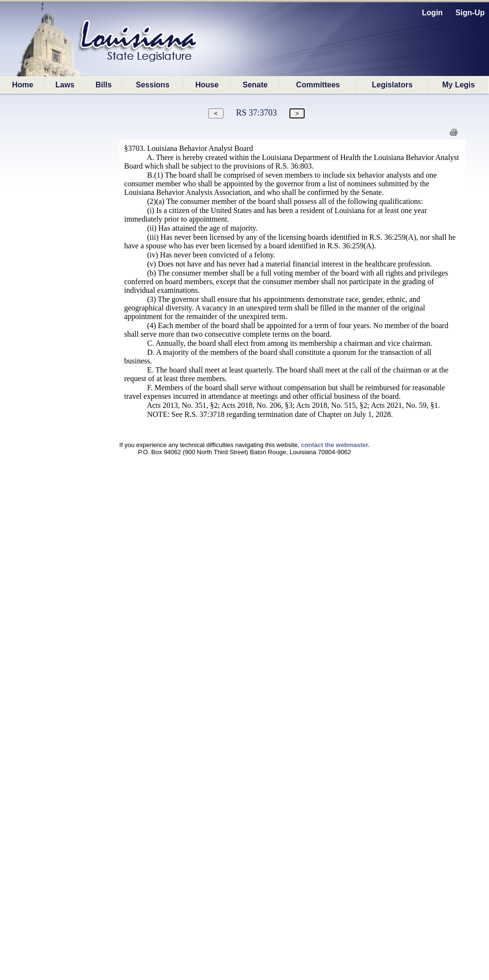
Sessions (153, 85)
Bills (104, 85)
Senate (255, 85)
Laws (65, 85)
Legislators (392, 85)
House (207, 85)
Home (22, 85)
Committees (318, 85)
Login (433, 13)
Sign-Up (470, 13)
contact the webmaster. (335, 445)
